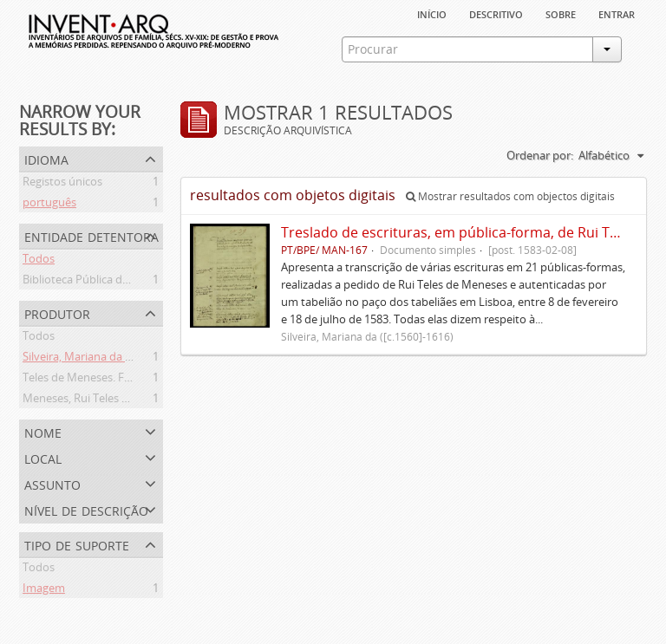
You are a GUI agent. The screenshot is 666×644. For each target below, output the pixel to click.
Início (432, 13)
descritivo (496, 13)
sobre (561, 13)
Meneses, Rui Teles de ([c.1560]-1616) (117, 400)
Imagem (44, 590)
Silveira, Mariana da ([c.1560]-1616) (111, 359)
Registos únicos (62, 184)
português (49, 205)
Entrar (617, 13)
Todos (39, 261)
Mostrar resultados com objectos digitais (510, 196)
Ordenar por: (540, 155)
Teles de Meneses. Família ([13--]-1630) (120, 380)
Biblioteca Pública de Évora (91, 282)
